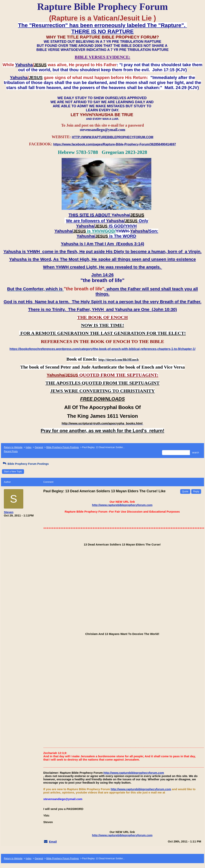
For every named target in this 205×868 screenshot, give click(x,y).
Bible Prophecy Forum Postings (63, 447)
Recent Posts (11, 451)
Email (53, 842)
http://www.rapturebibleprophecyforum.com (122, 505)
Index (29, 447)
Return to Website (13, 447)
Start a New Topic (13, 472)
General (39, 447)
